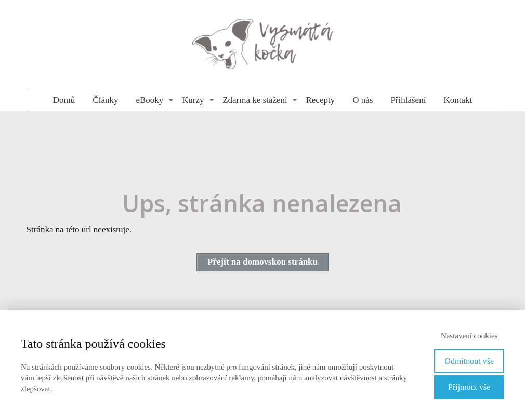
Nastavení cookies (469, 336)
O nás (363, 100)
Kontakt (458, 100)
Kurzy (193, 100)
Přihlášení (408, 100)
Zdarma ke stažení (255, 100)
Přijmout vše (469, 387)
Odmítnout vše (469, 361)
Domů (64, 100)
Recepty (320, 100)
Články (105, 100)
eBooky (149, 100)
